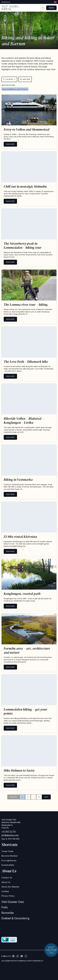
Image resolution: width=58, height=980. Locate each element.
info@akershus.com (10, 835)
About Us (6, 882)
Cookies (5, 891)
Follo (5, 907)
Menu (51, 8)
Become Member (10, 856)
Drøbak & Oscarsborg (15, 918)
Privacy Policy (8, 896)
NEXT (46, 797)
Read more (10, 144)
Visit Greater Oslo (13, 902)
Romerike (8, 913)
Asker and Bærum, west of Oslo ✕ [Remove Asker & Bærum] (15, 89)
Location (9, 79)
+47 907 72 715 (9, 831)
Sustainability (8, 865)
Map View (25, 79)
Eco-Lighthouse (9, 860)
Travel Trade (7, 851)
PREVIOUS (13, 797)
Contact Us (7, 878)
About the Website (10, 887)
